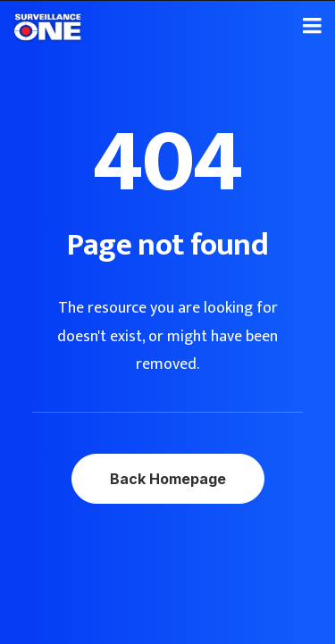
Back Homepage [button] (168, 479)
